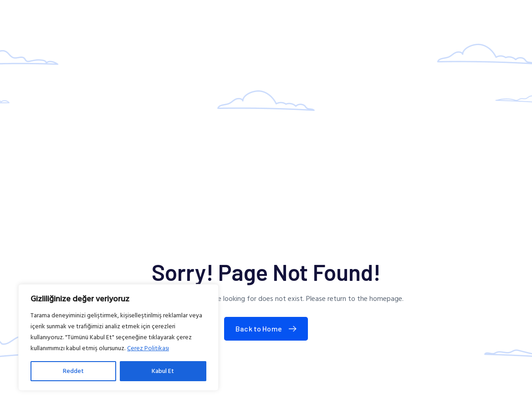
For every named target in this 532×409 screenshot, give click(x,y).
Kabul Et (163, 371)
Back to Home (268, 329)
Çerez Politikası (148, 348)
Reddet (73, 371)
